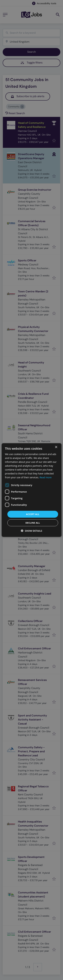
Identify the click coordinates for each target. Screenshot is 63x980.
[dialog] (31, 490)
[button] (32, 531)
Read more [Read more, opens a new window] (45, 477)
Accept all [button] (33, 514)
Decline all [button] (33, 523)
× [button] (56, 447)
